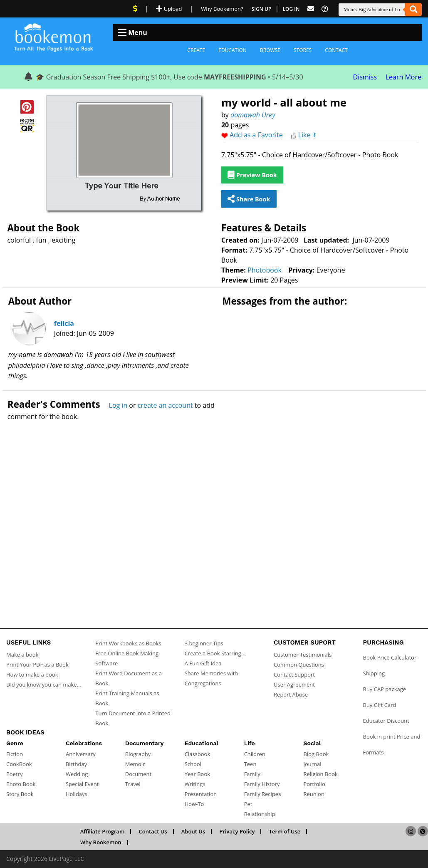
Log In (291, 9)
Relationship (260, 814)
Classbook (198, 754)
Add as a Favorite (256, 135)
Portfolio (314, 784)
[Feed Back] (311, 9)
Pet (248, 804)
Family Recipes (263, 794)
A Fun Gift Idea (203, 663)
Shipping (374, 673)
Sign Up (262, 9)
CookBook (19, 764)
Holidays (77, 794)
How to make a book (32, 675)
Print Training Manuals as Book (127, 698)
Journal (313, 764)
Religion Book (321, 774)
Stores (303, 50)
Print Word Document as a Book (129, 678)
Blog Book (316, 754)
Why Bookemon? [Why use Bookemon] (222, 9)
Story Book (20, 794)
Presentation (201, 794)
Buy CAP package (384, 689)
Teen (250, 764)
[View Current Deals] (135, 9)
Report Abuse (291, 694)
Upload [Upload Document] (169, 9)
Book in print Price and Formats (391, 744)
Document (138, 774)
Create (197, 50)
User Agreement (294, 684)
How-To (194, 804)
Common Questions (299, 665)
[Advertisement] (214, 506)
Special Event (82, 784)
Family (252, 774)
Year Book (197, 774)
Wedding (77, 774)
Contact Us (153, 831)
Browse (270, 50)
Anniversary (81, 754)
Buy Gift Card (379, 705)
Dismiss (365, 77)
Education (233, 50)
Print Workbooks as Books (128, 643)
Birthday (76, 764)
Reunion (314, 794)
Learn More (403, 77)
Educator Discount (386, 721)
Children (255, 754)
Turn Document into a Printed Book (133, 718)
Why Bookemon (101, 842)
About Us (193, 831)
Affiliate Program (103, 831)
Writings (195, 784)
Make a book (22, 655)
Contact (336, 50)
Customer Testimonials (303, 655)
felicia (64, 323)
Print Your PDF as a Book (37, 665)
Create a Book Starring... (215, 653)
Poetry (14, 774)
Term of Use (285, 831)
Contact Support (294, 675)
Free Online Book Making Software (127, 658)
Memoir (135, 764)
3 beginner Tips (204, 643)
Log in (118, 405)
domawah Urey (253, 115)
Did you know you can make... (44, 684)
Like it (307, 135)
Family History (262, 784)
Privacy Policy (237, 831)
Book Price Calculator (390, 657)
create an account (165, 405)
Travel (133, 784)
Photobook (265, 270)
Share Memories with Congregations (212, 678)
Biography (138, 754)
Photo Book (21, 784)
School (193, 764)
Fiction (15, 754)
